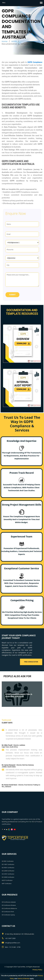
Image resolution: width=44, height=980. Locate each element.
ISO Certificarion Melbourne (9, 908)
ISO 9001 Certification (8, 861)
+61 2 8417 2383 (10, 938)
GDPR (14, 41)
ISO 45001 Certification (8, 868)
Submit (12, 295)
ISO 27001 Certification (8, 874)
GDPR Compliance (35, 62)
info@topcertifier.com (13, 943)
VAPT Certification (7, 884)
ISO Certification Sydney (8, 915)
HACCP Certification (7, 880)
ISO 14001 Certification (8, 864)
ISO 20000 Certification (8, 877)
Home (5, 41)
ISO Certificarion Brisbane (9, 905)
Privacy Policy (37, 970)
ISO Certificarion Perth (8, 912)
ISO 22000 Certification (8, 871)
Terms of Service (23, 979)
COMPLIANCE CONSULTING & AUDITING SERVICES (19, 695)
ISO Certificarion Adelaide (9, 902)
